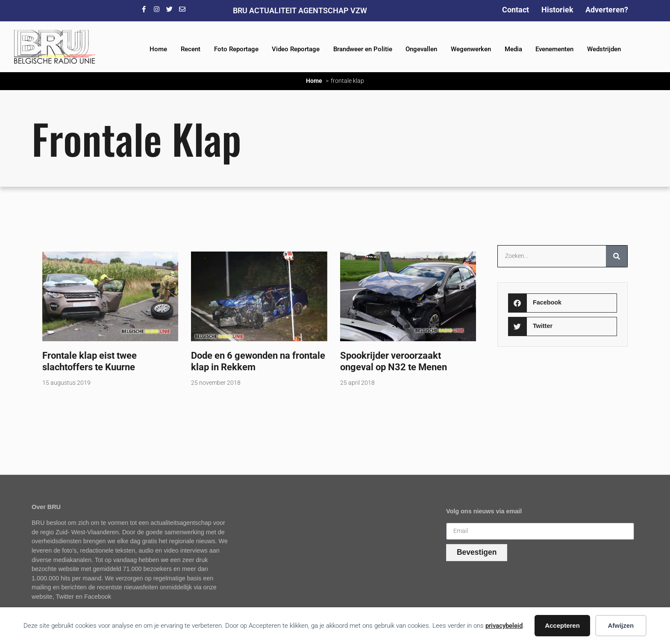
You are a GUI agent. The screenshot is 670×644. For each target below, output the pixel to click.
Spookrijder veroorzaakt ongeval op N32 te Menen (394, 361)
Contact (516, 10)
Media (513, 49)
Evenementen (554, 49)
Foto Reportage (236, 49)
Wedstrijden (604, 49)
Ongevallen (421, 49)
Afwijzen (621, 625)
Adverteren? (607, 10)
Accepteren (562, 625)
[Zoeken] (617, 256)
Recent (191, 49)
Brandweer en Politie (363, 49)
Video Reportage (296, 49)
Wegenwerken (471, 49)
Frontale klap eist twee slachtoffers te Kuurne (90, 361)
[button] (562, 303)
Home (158, 49)
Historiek (557, 10)
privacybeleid (504, 626)
